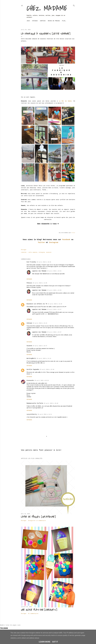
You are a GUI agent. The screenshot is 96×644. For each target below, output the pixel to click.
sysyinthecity (32, 414)
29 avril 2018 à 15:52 (54, 271)
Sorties (43, 21)
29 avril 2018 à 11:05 (40, 283)
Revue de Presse (54, 21)
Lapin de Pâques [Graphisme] (38, 517)
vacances (49, 252)
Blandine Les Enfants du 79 (37, 304)
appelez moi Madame (39, 271)
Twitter (41, 242)
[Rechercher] (74, 5)
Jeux (28, 21)
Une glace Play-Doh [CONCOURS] (39, 610)
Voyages (35, 21)
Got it (55, 642)
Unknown (29, 323)
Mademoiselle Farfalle (35, 403)
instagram (42, 252)
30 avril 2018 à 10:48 (51, 403)
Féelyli (29, 283)
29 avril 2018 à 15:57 (54, 310)
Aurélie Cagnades (33, 369)
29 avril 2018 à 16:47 (40, 346)
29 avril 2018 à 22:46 (47, 370)
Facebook (66, 240)
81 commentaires (33, 614)
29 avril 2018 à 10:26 (44, 262)
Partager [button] (24, 250)
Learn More (45, 642)
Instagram (54, 242)
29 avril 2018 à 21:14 (44, 359)
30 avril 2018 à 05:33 (42, 381)
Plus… (64, 21)
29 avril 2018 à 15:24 (40, 323)
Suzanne (29, 346)
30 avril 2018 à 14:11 (45, 414)
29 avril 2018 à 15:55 (54, 290)
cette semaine (33, 252)
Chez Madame (47, 8)
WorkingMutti (31, 358)
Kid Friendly (31, 262)
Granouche (30, 380)
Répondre (29, 279)
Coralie (73, 233)
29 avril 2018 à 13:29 (55, 304)
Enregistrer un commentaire (37, 521)
